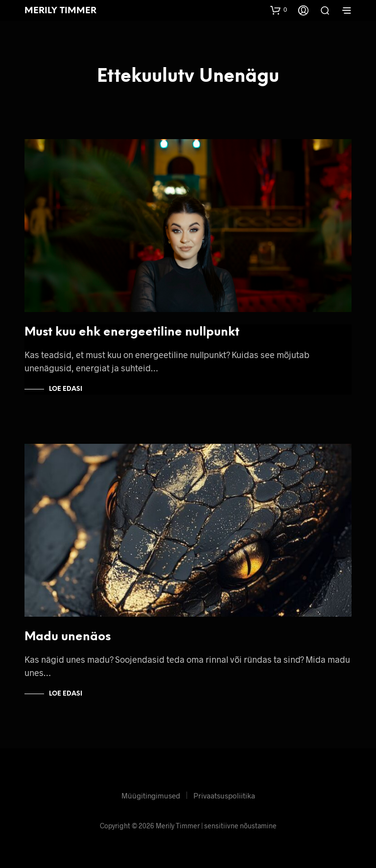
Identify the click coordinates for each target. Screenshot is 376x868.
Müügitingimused (151, 796)
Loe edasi (66, 389)
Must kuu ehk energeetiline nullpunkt (132, 332)
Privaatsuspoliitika (224, 796)
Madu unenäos (68, 637)
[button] (279, 10)
